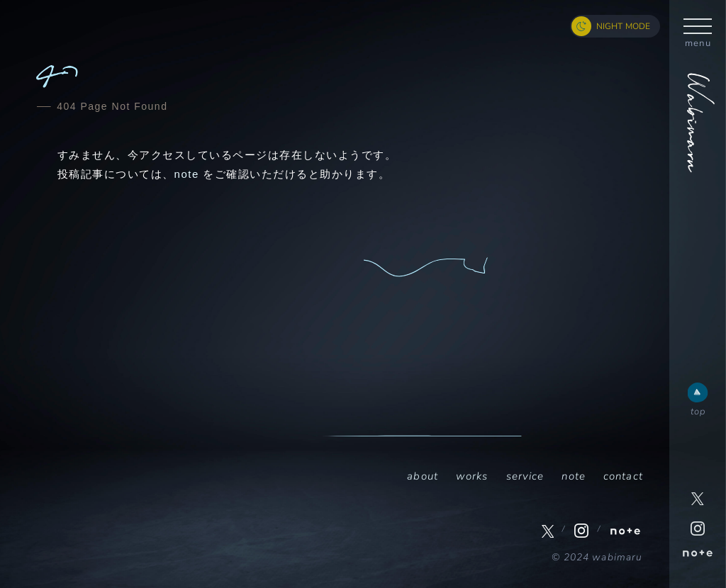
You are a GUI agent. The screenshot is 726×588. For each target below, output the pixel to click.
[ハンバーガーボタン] (698, 26)
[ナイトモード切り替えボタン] (615, 26)
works (472, 476)
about (423, 476)
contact (623, 476)
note (187, 174)
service (525, 476)
